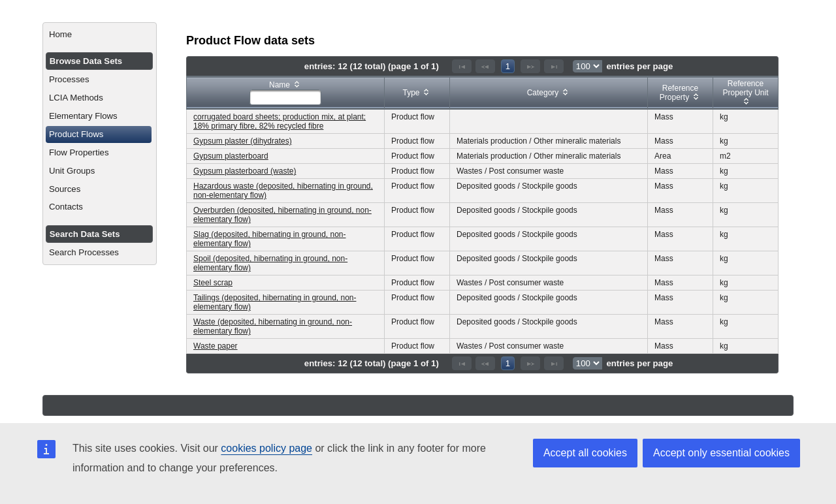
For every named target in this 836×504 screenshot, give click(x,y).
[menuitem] (100, 35)
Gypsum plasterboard (231, 156)
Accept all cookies (585, 453)
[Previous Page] (485, 66)
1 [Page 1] (508, 66)
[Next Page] (530, 66)
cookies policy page (266, 448)
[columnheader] (286, 93)
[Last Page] (554, 66)
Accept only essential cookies (721, 453)
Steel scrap (213, 283)
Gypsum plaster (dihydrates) (243, 141)
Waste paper (216, 346)
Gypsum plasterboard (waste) (245, 171)
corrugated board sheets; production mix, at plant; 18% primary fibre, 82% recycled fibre (280, 121)
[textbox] (285, 97)
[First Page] (462, 66)
